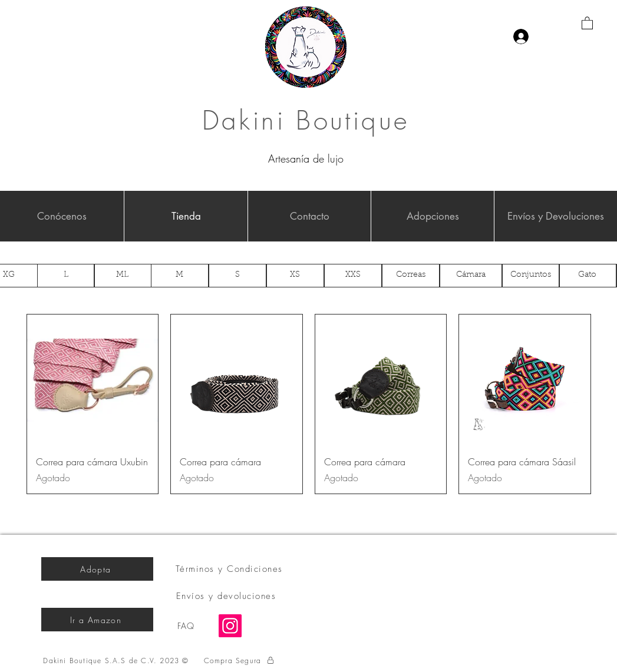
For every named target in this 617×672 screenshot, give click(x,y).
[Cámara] (471, 276)
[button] (587, 23)
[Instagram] (230, 626)
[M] (180, 276)
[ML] (123, 276)
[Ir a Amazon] (97, 620)
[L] (66, 276)
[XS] (295, 276)
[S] (237, 276)
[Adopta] (97, 569)
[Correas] (411, 276)
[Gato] (588, 276)
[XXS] (353, 276)
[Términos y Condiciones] (230, 569)
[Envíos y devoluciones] (227, 596)
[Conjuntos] (531, 276)
